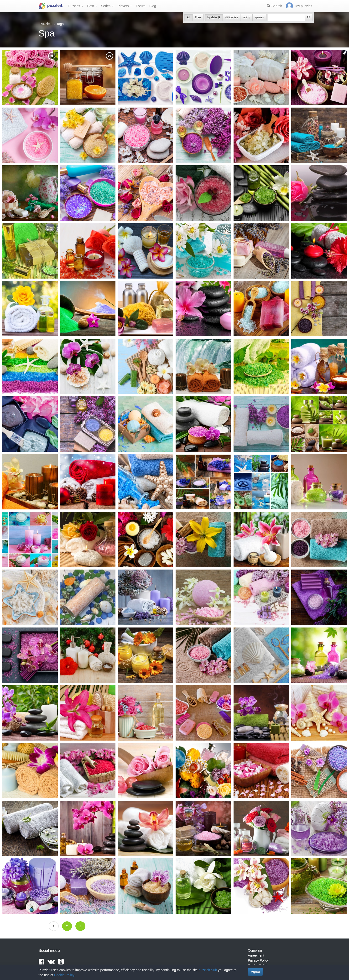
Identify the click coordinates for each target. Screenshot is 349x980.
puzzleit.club (208, 970)
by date (214, 17)
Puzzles (76, 6)
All (188, 17)
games (259, 17)
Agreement (256, 955)
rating (246, 17)
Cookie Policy (64, 975)
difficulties (232, 17)
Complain (255, 950)
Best (92, 6)
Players (125, 6)
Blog (153, 6)
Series (107, 6)
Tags (60, 24)
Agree (255, 972)
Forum (141, 6)
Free (198, 17)
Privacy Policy (258, 960)
